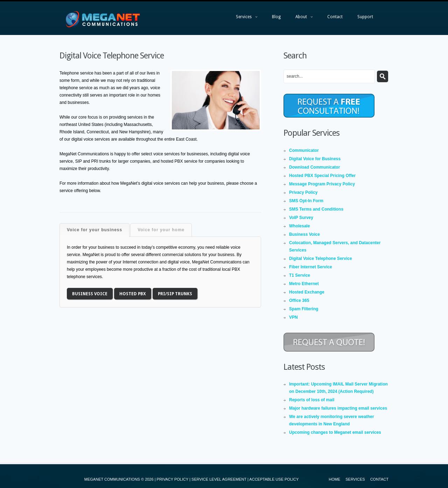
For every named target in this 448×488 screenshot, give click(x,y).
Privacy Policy (303, 192)
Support (365, 17)
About (300, 19)
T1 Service (300, 275)
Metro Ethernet (304, 284)
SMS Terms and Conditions (316, 209)
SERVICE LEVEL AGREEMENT (219, 479)
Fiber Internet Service (311, 267)
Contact (335, 17)
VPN (293, 317)
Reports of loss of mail (312, 400)
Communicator (304, 150)
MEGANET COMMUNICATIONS (112, 479)
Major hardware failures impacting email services (338, 408)
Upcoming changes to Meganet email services (335, 432)
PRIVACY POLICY (173, 479)
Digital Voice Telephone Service (321, 259)
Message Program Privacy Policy (322, 184)
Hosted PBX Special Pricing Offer (322, 176)
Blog (276, 17)
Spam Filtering (304, 309)
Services (243, 19)
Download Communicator (314, 167)
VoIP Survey (301, 218)
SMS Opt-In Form (306, 201)
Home (334, 479)
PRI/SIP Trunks (175, 294)
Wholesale (299, 226)
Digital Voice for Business (315, 159)
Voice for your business (94, 230)
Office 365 (299, 300)
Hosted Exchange (307, 292)
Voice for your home (161, 230)
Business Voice (90, 294)
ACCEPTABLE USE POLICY (274, 479)
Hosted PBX (133, 294)
